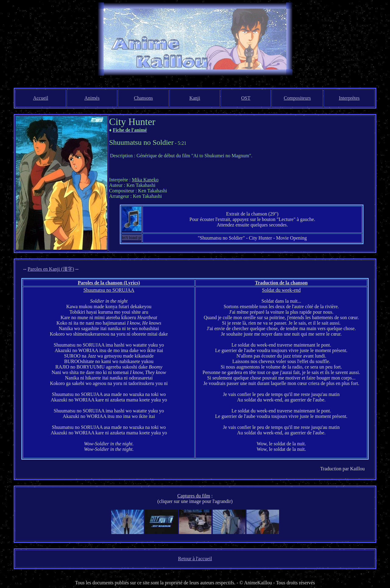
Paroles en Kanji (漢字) (51, 269)
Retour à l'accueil (195, 559)
